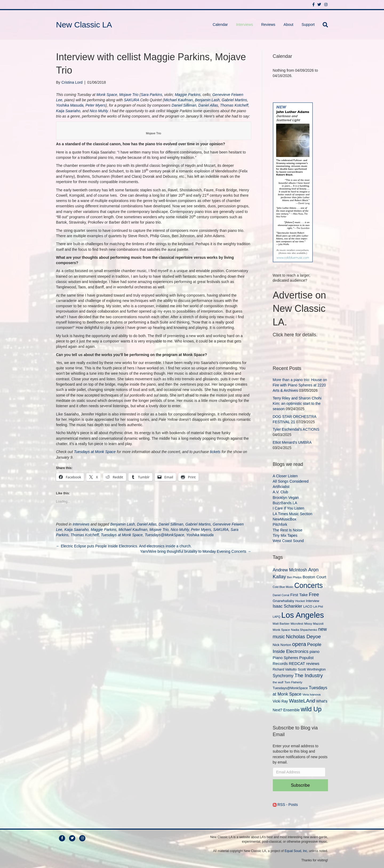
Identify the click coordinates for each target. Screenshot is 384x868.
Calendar (220, 25)
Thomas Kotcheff (234, 105)
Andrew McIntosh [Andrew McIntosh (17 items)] (290, 570)
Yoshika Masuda (70, 105)
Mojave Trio (129, 95)
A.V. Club (281, 492)
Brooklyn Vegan (286, 498)
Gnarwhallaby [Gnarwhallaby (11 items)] (284, 601)
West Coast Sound (288, 541)
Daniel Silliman (184, 105)
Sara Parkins (151, 95)
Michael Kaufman (178, 100)
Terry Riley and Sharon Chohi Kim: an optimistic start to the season (297, 404)
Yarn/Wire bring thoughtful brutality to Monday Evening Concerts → (195, 551)
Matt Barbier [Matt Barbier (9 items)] (281, 623)
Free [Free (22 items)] (314, 594)
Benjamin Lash (207, 100)
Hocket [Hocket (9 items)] (300, 601)
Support (308, 25)
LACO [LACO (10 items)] (308, 607)
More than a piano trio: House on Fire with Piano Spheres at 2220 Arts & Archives (300, 385)
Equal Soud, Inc (296, 851)
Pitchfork (280, 524)
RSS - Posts (285, 805)
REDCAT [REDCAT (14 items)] (297, 663)
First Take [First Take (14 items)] (299, 595)
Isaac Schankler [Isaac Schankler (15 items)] (288, 606)
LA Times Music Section (293, 514)
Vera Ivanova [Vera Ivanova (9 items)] (311, 694)
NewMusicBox (285, 519)
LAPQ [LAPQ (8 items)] (277, 617)
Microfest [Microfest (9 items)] (297, 623)
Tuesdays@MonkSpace (165, 535)
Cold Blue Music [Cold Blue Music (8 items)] (283, 587)
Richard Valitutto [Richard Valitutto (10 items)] (285, 669)
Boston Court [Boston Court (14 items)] (315, 577)
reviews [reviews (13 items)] (313, 664)
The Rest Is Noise (288, 530)
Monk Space (107, 95)
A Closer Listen (285, 476)
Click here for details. (295, 335)
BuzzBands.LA (285, 503)
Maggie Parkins (188, 95)
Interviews (244, 25)
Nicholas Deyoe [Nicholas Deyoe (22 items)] (303, 637)
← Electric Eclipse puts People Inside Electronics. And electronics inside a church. (124, 546)
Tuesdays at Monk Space (95, 452)
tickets (215, 452)
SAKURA (131, 100)
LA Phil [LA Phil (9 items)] (318, 606)
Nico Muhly (99, 111)
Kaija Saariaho (68, 111)
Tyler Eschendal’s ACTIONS (296, 429)
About (288, 25)
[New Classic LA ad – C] (293, 182)
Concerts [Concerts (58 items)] (308, 586)
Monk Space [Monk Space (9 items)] (281, 630)
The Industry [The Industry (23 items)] (309, 675)
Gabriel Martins (234, 100)
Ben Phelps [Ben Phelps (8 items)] (294, 577)
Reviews (268, 25)
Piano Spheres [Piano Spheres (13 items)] (286, 658)
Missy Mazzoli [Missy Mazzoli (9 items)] (314, 623)
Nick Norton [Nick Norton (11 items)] (282, 645)
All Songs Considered (291, 481)
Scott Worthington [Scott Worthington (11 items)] (312, 669)
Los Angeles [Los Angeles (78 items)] (303, 615)
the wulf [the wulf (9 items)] (278, 682)
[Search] (323, 25)
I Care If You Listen (289, 508)
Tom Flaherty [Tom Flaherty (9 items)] (293, 682)
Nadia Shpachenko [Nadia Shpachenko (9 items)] (304, 630)
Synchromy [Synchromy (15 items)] (283, 676)
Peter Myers (96, 105)
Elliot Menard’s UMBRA (292, 442)
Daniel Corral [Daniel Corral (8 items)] (281, 595)
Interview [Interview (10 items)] (313, 601)
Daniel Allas (208, 105)
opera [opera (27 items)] (299, 644)
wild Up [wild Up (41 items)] (311, 709)
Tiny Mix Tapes (285, 535)
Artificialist (281, 487)
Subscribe (300, 785)
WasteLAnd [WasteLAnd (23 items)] (302, 701)
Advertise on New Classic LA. (299, 309)
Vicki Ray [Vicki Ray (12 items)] (280, 701)
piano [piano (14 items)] (315, 651)
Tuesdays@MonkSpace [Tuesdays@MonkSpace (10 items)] (290, 688)
